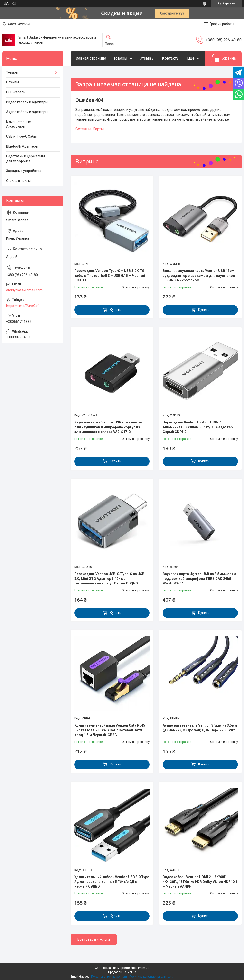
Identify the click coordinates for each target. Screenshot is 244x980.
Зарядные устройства (24, 171)
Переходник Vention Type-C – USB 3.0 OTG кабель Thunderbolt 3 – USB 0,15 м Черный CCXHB (110, 275)
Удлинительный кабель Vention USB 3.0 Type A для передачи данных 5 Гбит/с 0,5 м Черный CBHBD (112, 882)
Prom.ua (144, 968)
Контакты (171, 58)
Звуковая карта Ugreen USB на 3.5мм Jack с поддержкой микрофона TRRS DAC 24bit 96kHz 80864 (199, 579)
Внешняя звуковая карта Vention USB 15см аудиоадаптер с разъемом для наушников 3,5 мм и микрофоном (199, 275)
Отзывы (147, 58)
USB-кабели (16, 92)
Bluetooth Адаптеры (22, 146)
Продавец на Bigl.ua (122, 972)
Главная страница (90, 58)
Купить (116, 310)
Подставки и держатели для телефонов (25, 159)
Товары (120, 58)
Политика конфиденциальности (151, 977)
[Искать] (108, 37)
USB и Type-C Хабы (21, 136)
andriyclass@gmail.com (24, 290)
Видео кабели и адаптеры (27, 102)
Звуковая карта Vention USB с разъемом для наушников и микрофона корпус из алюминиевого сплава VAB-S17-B (108, 427)
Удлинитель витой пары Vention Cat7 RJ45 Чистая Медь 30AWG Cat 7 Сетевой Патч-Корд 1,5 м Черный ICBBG (110, 730)
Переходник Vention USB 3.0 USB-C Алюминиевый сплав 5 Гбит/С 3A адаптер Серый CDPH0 (198, 427)
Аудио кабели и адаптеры (27, 112)
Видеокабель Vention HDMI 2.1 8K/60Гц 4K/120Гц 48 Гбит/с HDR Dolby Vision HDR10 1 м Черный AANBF (200, 882)
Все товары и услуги (94, 939)
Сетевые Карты (90, 129)
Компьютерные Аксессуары (19, 124)
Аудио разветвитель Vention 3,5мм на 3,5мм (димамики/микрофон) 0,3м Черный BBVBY (200, 728)
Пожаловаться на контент (109, 977)
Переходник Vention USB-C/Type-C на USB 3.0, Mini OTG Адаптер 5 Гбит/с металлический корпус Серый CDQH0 (109, 579)
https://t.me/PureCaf (22, 306)
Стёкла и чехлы (18, 181)
